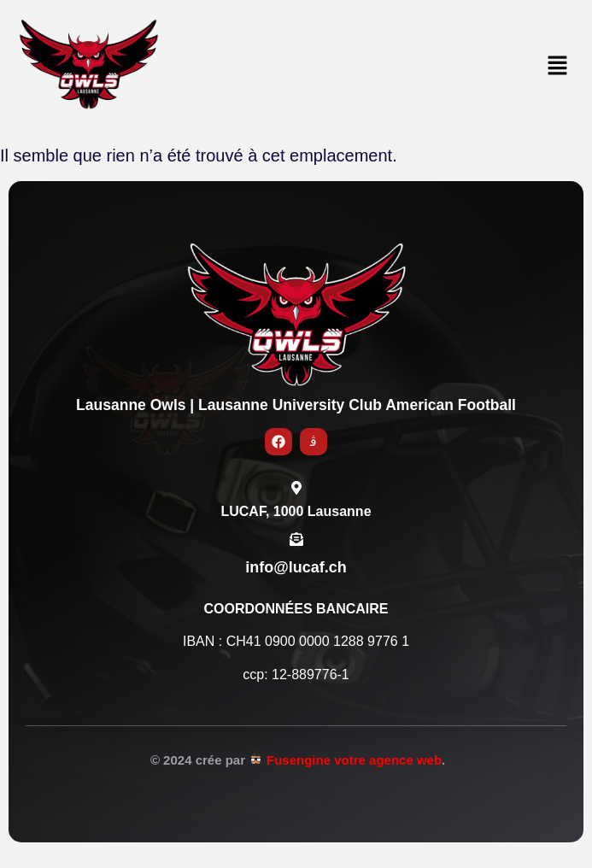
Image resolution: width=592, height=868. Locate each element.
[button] (558, 67)
